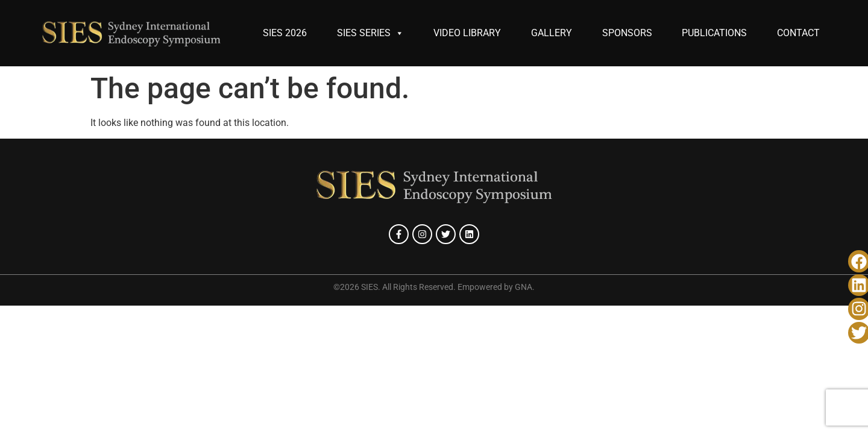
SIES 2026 (285, 33)
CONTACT (798, 33)
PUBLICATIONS (714, 33)
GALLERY (552, 33)
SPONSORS (627, 33)
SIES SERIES (370, 33)
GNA (524, 287)
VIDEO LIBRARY (467, 33)
